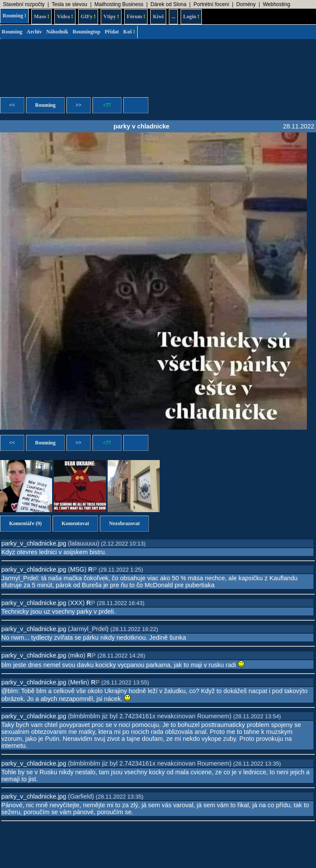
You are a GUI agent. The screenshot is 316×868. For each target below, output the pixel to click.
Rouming (14, 16)
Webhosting (276, 4)
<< (12, 105)
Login (191, 16)
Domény (246, 4)
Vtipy (111, 16)
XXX (76, 603)
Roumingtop (86, 32)
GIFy (88, 16)
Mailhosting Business (119, 4)
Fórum (136, 16)
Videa (65, 16)
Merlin (78, 682)
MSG (77, 569)
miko (76, 655)
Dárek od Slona (169, 4)
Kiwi (158, 16)
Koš (129, 32)
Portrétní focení (211, 4)
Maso (41, 16)
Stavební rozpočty (24, 4)
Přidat (112, 32)
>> (79, 105)
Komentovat (75, 523)
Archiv (34, 32)
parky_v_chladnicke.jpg (34, 543)
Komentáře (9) (25, 523)
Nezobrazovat (124, 523)
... (173, 16)
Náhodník (57, 32)
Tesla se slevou (69, 4)
